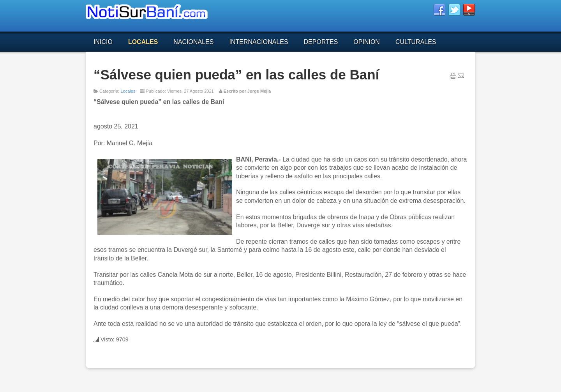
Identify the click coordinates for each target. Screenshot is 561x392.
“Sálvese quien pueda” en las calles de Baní (236, 75)
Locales (128, 91)
